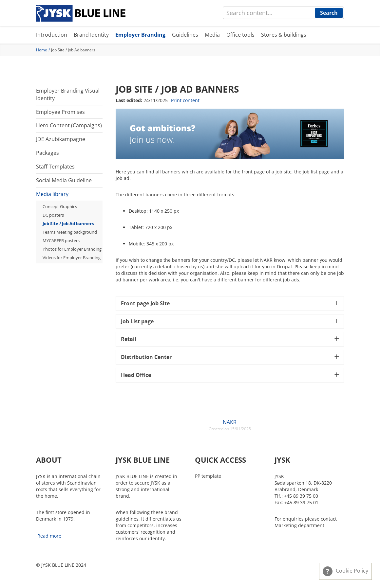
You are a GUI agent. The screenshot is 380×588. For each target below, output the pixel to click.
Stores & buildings (284, 35)
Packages (47, 153)
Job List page (137, 321)
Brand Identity (91, 35)
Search (329, 13)
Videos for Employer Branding (72, 258)
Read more (49, 536)
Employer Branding (140, 35)
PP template (208, 476)
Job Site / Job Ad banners (68, 223)
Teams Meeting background (70, 232)
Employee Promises (60, 112)
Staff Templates (55, 167)
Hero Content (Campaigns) (69, 125)
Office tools (240, 35)
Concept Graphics (60, 206)
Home (42, 50)
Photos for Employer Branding (72, 249)
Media (212, 35)
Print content (185, 100)
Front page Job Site (145, 303)
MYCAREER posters (61, 241)
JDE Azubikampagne (61, 139)
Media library (52, 194)
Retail (129, 339)
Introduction (52, 35)
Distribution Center (146, 357)
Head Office (136, 375)
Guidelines (185, 35)
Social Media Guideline (64, 180)
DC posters (53, 215)
